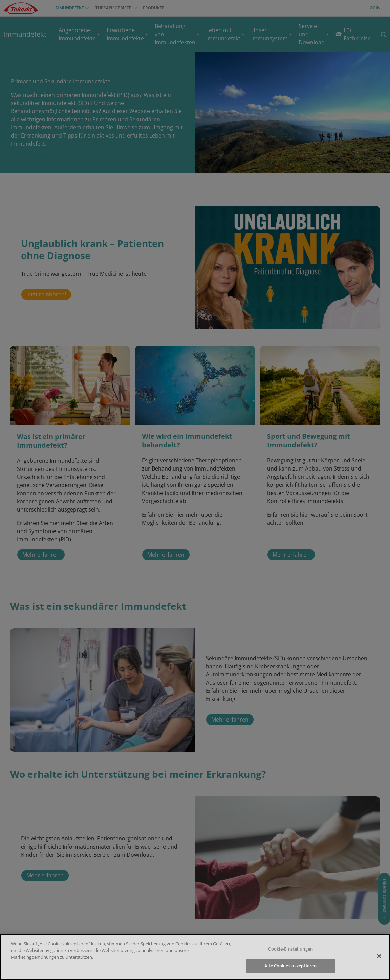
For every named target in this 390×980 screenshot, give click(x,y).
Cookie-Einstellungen (290, 949)
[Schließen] (379, 956)
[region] (195, 957)
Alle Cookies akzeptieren (290, 966)
